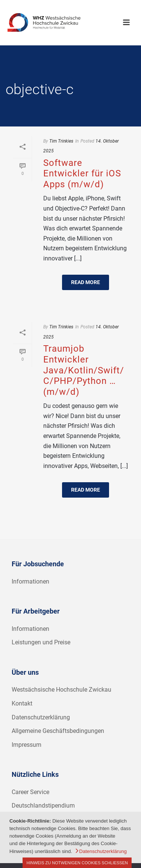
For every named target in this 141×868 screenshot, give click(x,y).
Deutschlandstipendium (43, 806)
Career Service (30, 792)
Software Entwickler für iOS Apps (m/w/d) (82, 174)
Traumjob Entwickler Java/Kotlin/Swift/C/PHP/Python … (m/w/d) (84, 370)
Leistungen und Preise (41, 642)
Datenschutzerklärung (41, 717)
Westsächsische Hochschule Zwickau (61, 690)
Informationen (30, 581)
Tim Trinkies (61, 141)
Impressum (27, 745)
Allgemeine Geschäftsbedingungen (58, 731)
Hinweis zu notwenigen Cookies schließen (77, 863)
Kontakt (22, 703)
